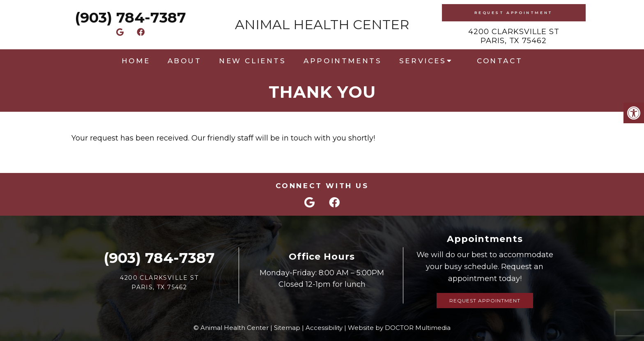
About (185, 61)
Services (423, 61)
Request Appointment (513, 13)
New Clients (253, 61)
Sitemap (287, 328)
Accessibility (324, 328)
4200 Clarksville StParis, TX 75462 (514, 36)
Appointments (343, 61)
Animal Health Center (322, 25)
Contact (500, 61)
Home (136, 61)
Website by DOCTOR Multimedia (399, 328)
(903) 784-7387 (130, 17)
